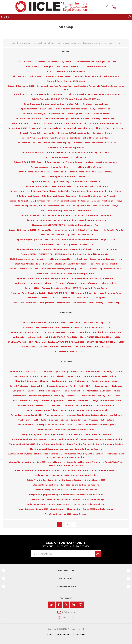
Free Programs (25, 420)
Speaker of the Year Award (80, 235)
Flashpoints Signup (20, 123)
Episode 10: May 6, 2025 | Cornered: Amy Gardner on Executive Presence (66, 181)
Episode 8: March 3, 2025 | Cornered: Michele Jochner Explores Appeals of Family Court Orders (66, 152)
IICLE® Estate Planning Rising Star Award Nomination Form (83, 254)
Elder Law (45, 381)
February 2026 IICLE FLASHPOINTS (36, 254)
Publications (16, 371)
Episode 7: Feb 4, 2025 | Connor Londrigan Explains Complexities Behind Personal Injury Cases (66, 138)
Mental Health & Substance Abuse (103, 391)
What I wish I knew (99, 186)
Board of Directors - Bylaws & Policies (99, 283)
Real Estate (72, 396)
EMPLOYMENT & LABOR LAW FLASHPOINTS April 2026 (85, 322)
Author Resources (40, 167)
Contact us (53, 62)
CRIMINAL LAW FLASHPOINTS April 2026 (40, 322)
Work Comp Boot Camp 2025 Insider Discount (66, 514)
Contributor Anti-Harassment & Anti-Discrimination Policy (52, 104)
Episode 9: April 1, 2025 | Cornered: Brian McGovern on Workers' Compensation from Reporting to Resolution (66, 162)
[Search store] (63, 17)
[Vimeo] (73, 605)
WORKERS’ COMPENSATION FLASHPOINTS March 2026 (47, 347)
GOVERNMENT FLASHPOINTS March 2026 (105, 342)
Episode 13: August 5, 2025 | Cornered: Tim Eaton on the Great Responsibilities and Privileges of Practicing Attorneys (66, 201)
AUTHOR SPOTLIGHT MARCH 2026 (66, 352)
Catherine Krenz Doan (50, 244)
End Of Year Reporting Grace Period (58, 210)
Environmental (82, 381)
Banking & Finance (113, 371)
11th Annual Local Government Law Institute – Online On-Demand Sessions (66, 449)
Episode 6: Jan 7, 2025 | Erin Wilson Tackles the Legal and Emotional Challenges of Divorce (50, 128)
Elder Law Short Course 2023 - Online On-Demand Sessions (66, 430)
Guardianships (101, 386)
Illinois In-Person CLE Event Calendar (38, 133)
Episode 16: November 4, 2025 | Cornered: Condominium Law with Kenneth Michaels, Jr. (66, 220)
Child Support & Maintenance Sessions (27, 439)
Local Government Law (73, 391)
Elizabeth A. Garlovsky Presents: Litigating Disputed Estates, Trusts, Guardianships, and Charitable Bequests (66, 76)
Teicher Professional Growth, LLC (26, 415)
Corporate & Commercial (96, 376)
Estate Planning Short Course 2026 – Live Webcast (66, 177)
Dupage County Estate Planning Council (88, 410)
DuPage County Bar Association (106, 400)
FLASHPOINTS (85, 386)
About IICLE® (51, 283)
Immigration (18, 391)
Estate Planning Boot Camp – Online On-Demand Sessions (55, 480)
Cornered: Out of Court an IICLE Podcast (66, 81)
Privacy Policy (63, 303)
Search (28, 62)
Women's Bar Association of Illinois (41, 410)
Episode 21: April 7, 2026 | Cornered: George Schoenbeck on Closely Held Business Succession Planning (66, 278)
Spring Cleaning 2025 (95, 480)
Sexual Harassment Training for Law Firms (96, 62)
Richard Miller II (34, 67)
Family (73, 386)
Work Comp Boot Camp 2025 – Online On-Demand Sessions (36, 444)
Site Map (49, 634)
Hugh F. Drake (108, 240)
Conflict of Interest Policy (95, 104)
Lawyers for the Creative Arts (32, 405)
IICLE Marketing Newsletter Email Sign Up (66, 157)
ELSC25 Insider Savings (93, 499)
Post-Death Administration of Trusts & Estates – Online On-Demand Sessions (86, 439)
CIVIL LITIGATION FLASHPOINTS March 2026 (100, 337)
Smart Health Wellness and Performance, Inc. (71, 405)
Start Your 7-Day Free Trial (28, 264)
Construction (75, 376)
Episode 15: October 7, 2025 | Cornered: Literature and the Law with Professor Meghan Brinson (66, 215)
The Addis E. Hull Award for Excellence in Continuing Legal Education (49, 143)
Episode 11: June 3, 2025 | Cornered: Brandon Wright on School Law (56, 186)
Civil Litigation (58, 376)
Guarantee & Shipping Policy (107, 293)
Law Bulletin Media (105, 405)
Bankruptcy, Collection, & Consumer (31, 376)
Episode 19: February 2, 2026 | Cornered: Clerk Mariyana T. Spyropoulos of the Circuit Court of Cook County (66, 249)
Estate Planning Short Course (87, 167)
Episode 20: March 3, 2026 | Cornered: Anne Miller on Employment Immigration (45, 269)
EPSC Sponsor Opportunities (82, 273)
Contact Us (68, 634)
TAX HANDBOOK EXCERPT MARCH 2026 (92, 347)
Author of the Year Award (52, 235)
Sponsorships (79, 303)
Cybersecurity (62, 371)
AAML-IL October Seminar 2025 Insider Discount (42, 509)
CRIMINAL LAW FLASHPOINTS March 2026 (27, 342)
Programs (93, 420)
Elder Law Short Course (28, 196)
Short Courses (116, 191)
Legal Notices (67, 298)
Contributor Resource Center (107, 123)
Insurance (32, 391)
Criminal (114, 376)
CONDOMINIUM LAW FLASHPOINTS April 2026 (69, 332)
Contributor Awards (113, 230)
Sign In (58, 634)
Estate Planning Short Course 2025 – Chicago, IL (91, 172)
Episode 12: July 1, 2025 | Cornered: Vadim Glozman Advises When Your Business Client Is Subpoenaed (58, 191)
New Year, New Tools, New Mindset (89, 504)
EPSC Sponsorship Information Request (104, 269)
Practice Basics (19, 396)
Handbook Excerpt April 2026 (107, 332)
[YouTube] (66, 605)
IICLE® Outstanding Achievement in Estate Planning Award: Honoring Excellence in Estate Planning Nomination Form (66, 259)
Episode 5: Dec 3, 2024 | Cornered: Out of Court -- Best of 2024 (61, 123)
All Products (40, 420)
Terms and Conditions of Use (56, 288)
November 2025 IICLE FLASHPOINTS (48, 225)
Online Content (78, 420)
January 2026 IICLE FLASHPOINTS (78, 244)
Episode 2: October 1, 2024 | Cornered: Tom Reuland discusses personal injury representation (66, 109)
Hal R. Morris (33, 298)
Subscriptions (107, 420)
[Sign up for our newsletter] (63, 554)
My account (67, 62)
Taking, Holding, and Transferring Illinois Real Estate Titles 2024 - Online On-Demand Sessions (66, 434)
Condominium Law (25, 425)
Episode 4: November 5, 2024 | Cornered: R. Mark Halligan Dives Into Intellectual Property (58, 118)
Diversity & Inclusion (57, 386)
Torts (117, 396)
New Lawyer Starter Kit (54, 264)
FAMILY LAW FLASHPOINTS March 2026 (66, 342)
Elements (53, 420)
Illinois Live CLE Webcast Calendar (74, 133)
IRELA (64, 410)
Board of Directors (69, 283)
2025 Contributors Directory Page (84, 225)
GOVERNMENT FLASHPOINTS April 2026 (41, 327)
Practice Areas (45, 371)
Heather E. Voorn (50, 298)
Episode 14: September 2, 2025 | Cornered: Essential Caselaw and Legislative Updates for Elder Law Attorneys (66, 206)
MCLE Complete (98, 298)
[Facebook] (59, 605)
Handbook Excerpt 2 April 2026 (26, 337)
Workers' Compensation (53, 400)
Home (19, 62)
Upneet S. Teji (113, 303)
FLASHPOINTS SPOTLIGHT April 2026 (60, 337)
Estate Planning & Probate (105, 381)
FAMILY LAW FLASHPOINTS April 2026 (28, 332)
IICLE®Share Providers (78, 400)
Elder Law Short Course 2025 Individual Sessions (90, 509)
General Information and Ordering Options (33, 303)
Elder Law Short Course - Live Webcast (97, 196)
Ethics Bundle (85, 210)
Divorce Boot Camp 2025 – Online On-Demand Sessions (54, 499)
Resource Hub (110, 118)
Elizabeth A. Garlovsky (95, 67)
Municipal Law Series (47, 425)
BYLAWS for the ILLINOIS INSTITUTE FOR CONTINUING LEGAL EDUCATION (66, 99)
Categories (30, 371)
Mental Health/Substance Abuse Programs (95, 425)
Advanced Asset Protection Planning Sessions (37, 470)
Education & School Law (26, 381)
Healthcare (117, 386)
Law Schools (116, 415)
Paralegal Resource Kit (106, 264)
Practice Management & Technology (47, 396)
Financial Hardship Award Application (66, 147)
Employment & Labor (62, 381)
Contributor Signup (102, 133)
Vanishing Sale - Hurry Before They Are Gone (48, 504)
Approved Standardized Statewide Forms (87, 415)
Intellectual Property (49, 391)
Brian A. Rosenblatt (72, 67)
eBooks (64, 420)
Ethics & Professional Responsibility (27, 386)
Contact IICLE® (32, 288)
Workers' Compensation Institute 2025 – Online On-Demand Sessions (66, 485)
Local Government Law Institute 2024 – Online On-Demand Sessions (66, 475)
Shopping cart (113, 7)
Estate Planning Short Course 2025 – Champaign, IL (42, 172)
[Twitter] (51, 605)
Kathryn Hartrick (52, 67)
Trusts (14, 400)
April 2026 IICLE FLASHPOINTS (28, 283)
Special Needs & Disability (93, 396)
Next (74, 524)
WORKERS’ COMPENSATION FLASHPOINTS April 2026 (85, 327)
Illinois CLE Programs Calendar (110, 128)
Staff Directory (96, 303)
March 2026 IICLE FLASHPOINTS (51, 273)
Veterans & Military (29, 400)
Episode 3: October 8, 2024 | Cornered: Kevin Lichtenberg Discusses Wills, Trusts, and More (66, 114)
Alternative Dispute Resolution (86, 371)
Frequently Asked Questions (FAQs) (28, 293)
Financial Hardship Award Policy (100, 143)
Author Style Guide (60, 167)
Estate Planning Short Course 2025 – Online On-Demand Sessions (66, 490)
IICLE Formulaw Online (80, 293)
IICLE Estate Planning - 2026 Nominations (66, 71)
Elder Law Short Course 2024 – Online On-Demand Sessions (89, 470)
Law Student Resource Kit (80, 264)
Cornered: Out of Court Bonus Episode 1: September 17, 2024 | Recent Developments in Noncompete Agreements (66, 94)
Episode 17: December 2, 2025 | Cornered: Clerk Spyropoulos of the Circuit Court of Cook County (55, 230)
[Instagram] (81, 605)
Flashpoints (39, 62)
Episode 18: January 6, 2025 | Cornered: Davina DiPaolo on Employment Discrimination (58, 240)
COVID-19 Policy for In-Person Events (90, 288)
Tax (110, 396)
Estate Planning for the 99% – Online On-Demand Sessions (95, 444)
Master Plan (82, 298)
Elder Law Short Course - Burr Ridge (59, 196)
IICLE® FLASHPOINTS (57, 293)
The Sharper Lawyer (55, 415)
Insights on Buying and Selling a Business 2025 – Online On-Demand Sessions (66, 495)
